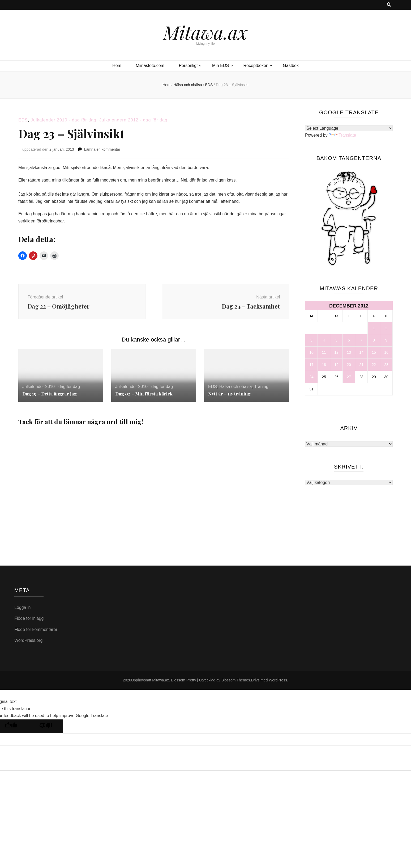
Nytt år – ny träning (230, 396)
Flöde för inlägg (29, 621)
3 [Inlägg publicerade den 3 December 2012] (311, 340)
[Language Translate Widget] (349, 128)
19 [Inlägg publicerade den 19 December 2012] (336, 365)
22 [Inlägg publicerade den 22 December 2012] (374, 365)
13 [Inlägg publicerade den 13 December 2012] (349, 352)
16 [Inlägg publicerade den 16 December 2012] (386, 352)
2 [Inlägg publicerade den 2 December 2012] (386, 328)
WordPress (278, 683)
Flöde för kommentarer (36, 632)
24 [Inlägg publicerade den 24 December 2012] (311, 377)
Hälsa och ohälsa (236, 389)
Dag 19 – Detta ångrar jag (51, 396)
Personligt (188, 66)
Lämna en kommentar (102, 149)
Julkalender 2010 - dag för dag (64, 120)
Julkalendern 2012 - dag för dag (133, 120)
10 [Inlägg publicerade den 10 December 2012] (311, 352)
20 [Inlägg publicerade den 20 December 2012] (349, 365)
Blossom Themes (236, 683)
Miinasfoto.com (150, 66)
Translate (342, 135)
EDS (23, 120)
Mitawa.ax (206, 32)
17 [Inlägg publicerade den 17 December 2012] (311, 365)
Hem (117, 66)
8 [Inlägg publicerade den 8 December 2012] (374, 340)
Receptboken (256, 66)
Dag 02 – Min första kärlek (145, 396)
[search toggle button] (389, 5)
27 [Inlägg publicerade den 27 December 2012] (349, 377)
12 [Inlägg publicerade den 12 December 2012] (336, 352)
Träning (261, 389)
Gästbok (291, 66)
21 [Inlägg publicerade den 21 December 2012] (361, 365)
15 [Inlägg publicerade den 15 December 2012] (374, 352)
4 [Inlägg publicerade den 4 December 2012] (324, 340)
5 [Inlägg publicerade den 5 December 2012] (336, 340)
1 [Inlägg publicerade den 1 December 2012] (374, 328)
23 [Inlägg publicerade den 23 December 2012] (386, 365)
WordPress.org (28, 643)
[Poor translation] (46, 729)
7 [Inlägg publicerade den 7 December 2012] (361, 340)
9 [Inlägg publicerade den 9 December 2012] (386, 340)
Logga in (22, 610)
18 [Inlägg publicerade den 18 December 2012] (324, 365)
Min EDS (221, 66)
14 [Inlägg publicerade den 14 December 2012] (361, 352)
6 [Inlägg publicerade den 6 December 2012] (349, 340)
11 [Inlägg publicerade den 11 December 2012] (324, 352)
